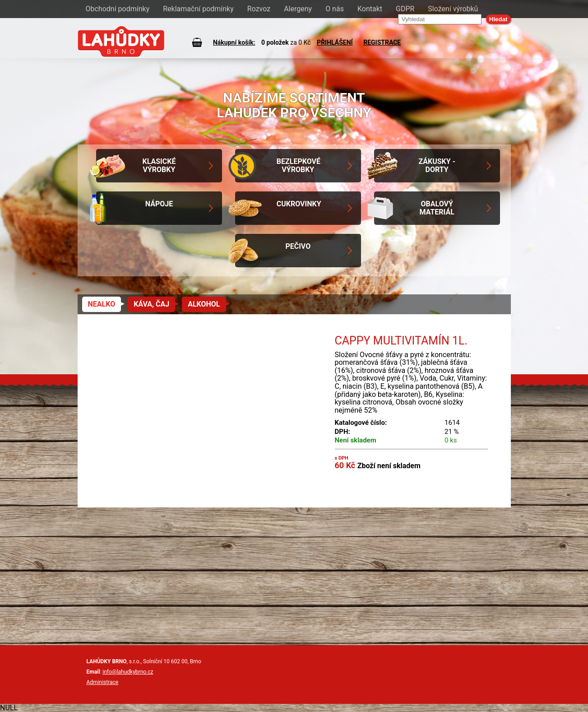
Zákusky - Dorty (437, 165)
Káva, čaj (151, 304)
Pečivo (298, 246)
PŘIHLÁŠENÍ (335, 42)
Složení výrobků (453, 9)
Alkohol (204, 304)
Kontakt (370, 9)
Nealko (102, 304)
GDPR (405, 9)
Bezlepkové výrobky (299, 165)
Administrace (103, 682)
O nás (335, 9)
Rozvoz (259, 9)
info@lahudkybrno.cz (128, 672)
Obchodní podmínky (118, 9)
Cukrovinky (299, 204)
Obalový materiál (437, 208)
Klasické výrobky (159, 165)
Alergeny (298, 9)
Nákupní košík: (234, 42)
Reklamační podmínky (198, 9)
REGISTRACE (382, 42)
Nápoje (159, 204)
